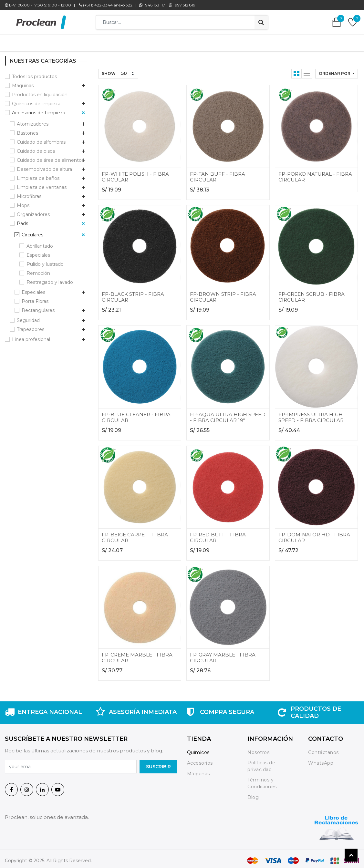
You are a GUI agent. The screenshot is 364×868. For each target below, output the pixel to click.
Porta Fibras (35, 298)
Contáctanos (323, 749)
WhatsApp (321, 760)
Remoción (38, 270)
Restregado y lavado (50, 279)
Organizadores (33, 211)
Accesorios (200, 760)
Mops (23, 202)
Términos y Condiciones (262, 780)
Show (109, 70)
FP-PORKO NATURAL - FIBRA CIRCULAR (315, 174)
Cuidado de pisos (36, 148)
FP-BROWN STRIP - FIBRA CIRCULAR (223, 294)
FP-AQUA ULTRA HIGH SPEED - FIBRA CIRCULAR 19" (228, 414)
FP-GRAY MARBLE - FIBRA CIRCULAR (223, 654)
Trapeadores (31, 326)
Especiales (38, 252)
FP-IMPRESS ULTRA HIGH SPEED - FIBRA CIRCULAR (311, 414)
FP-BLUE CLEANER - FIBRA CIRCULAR (136, 414)
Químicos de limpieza (36, 100)
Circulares (32, 232)
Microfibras (29, 193)
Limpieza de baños (38, 175)
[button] (337, 70)
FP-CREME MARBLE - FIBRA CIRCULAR (137, 654)
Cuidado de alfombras (41, 139)
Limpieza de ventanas (42, 184)
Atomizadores (33, 121)
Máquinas (23, 82)
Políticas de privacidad (261, 763)
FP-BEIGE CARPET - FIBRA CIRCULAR (135, 534)
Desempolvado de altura (44, 166)
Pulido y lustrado (45, 261)
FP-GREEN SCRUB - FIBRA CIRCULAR (312, 294)
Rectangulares (38, 307)
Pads (22, 220)
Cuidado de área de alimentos (50, 157)
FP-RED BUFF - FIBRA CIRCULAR (218, 534)
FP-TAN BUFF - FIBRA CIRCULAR (218, 174)
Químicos (198, 749)
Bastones (27, 130)
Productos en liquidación (40, 91)
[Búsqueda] (261, 22)
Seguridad (28, 317)
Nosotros (259, 749)
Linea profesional (31, 336)
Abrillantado (40, 243)
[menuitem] (88, 41)
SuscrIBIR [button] (158, 763)
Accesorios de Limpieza (39, 109)
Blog (253, 794)
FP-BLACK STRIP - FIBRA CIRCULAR (133, 294)
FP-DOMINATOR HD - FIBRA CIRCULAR (314, 534)
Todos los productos (34, 73)
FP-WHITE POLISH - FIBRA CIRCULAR (135, 174)
